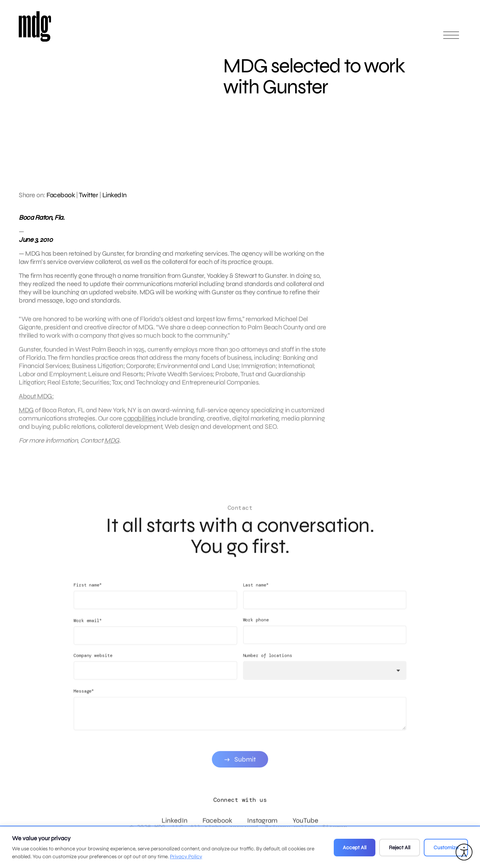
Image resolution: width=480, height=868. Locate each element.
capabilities (140, 422)
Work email (88, 628)
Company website (93, 663)
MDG (26, 414)
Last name (256, 592)
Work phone (256, 627)
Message (84, 698)
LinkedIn (115, 195)
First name (88, 592)
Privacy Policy (186, 857)
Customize (446, 848)
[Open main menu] (451, 38)
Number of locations (268, 663)
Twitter (88, 195)
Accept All (355, 848)
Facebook (61, 195)
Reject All (400, 848)
